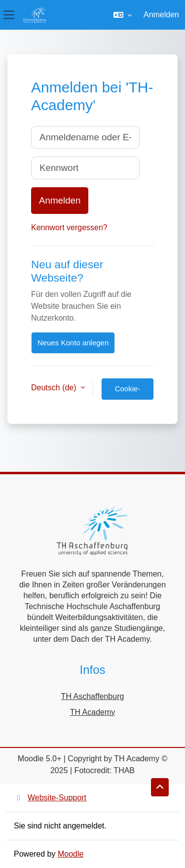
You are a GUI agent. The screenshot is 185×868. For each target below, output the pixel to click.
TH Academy (93, 712)
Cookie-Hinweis (128, 392)
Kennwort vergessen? (69, 227)
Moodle (71, 854)
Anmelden (161, 15)
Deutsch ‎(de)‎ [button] (55, 388)
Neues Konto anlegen (73, 343)
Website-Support (50, 798)
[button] (123, 15)
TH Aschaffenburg (93, 696)
